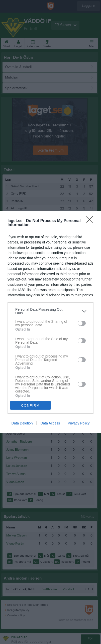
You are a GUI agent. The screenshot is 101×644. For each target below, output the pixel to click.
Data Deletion (22, 423)
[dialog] (50, 322)
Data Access (50, 423)
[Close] (91, 221)
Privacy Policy (79, 423)
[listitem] (50, 311)
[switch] (82, 323)
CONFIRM (30, 405)
